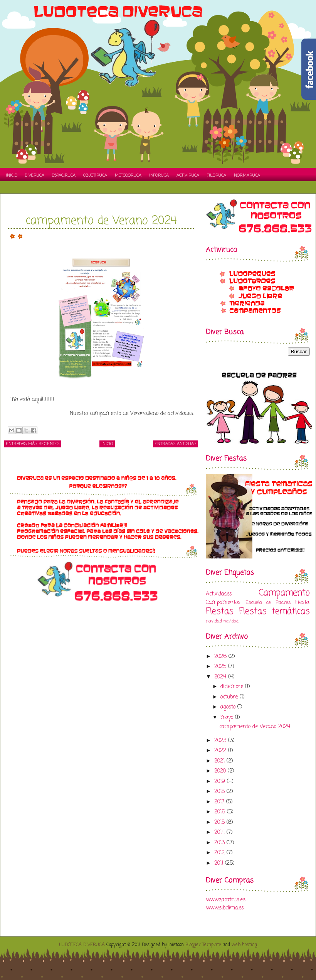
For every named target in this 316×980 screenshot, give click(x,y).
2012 (220, 853)
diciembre (233, 687)
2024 (221, 677)
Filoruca (217, 175)
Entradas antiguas (176, 444)
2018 (220, 792)
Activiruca (188, 175)
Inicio (12, 175)
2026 (221, 657)
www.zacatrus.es (226, 900)
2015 (220, 822)
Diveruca (35, 175)
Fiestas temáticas (275, 612)
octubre (230, 697)
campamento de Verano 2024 (101, 221)
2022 (221, 751)
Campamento (284, 593)
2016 (221, 812)
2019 (221, 782)
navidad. (231, 621)
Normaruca (247, 175)
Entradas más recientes (33, 444)
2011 (220, 863)
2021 (220, 761)
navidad (214, 621)
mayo (228, 718)
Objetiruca (95, 175)
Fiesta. (303, 603)
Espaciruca (64, 175)
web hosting (244, 945)
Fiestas (220, 612)
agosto (229, 707)
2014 (220, 832)
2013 (220, 843)
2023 (221, 741)
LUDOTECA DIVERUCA (82, 945)
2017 (220, 802)
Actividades (219, 594)
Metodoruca (128, 175)
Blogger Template (203, 945)
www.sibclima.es (225, 908)
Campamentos (223, 603)
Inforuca (159, 175)
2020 (221, 771)
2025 (221, 667)
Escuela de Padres (268, 603)
